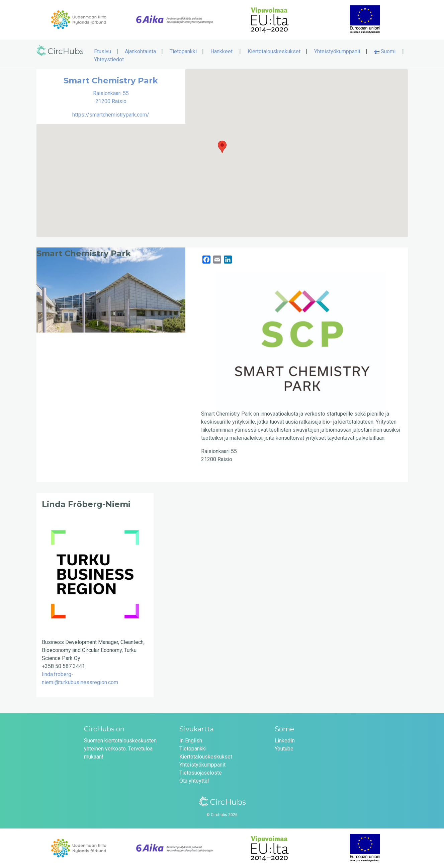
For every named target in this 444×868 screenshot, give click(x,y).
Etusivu (103, 51)
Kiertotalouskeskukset (274, 51)
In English (191, 741)
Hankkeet (221, 51)
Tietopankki (183, 51)
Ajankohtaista (140, 51)
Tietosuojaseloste (201, 773)
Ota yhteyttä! (194, 781)
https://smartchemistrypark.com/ (111, 115)
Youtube (284, 749)
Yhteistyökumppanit (337, 51)
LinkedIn (285, 741)
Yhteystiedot (109, 59)
